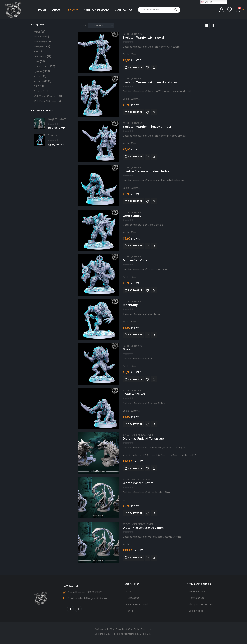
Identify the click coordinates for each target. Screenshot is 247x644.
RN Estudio (137, 34)
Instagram (78, 609)
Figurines (127, 34)
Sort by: (82, 25)
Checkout (133, 598)
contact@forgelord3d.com (91, 598)
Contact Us (124, 10)
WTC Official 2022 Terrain (45, 101)
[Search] (176, 10)
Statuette (127, 435)
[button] (207, 25)
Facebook (70, 609)
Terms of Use (197, 598)
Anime (37, 32)
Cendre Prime (40, 57)
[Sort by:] (101, 25)
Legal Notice (196, 611)
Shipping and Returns (201, 604)
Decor (36, 61)
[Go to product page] (99, 52)
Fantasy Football (42, 66)
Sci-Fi (36, 86)
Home (42, 10)
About (57, 10)
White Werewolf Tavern (143, 435)
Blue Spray (39, 47)
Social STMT (146, 634)
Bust (36, 52)
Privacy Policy (197, 592)
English (207, 2)
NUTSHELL (38, 76)
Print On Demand (96, 10)
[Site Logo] (13, 10)
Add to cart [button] (135, 67)
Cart (130, 592)
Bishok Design (40, 42)
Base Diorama (41, 37)
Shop (72, 10)
